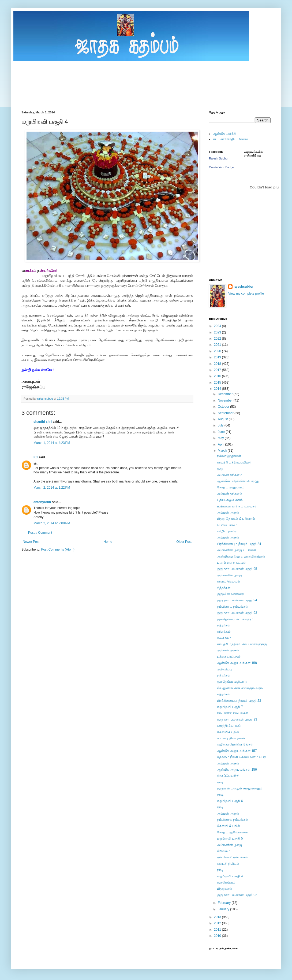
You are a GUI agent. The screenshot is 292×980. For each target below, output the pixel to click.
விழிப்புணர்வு (227, 531)
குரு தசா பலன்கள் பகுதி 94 (237, 600)
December (226, 394)
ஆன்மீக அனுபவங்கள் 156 (237, 770)
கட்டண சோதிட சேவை (230, 139)
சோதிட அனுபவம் (231, 487)
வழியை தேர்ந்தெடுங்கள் (235, 744)
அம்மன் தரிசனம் (230, 475)
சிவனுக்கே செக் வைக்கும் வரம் (240, 688)
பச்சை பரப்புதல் (229, 657)
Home (108, 542)
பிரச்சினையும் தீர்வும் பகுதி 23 (239, 701)
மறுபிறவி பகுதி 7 (230, 707)
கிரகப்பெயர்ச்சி (228, 776)
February (225, 903)
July (221, 425)
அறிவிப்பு (224, 669)
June (222, 432)
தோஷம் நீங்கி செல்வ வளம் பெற (242, 757)
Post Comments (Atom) (58, 550)
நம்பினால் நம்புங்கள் (233, 607)
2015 (218, 383)
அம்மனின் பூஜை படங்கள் (237, 550)
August (223, 419)
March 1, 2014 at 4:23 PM (52, 443)
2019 (218, 357)
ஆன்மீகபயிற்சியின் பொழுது (238, 481)
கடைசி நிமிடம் (228, 864)
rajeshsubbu (46, 399)
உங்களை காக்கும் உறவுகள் (237, 506)
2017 (218, 370)
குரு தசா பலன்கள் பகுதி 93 (237, 613)
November (226, 400)
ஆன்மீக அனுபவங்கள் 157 (237, 751)
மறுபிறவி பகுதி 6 (230, 801)
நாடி (220, 782)
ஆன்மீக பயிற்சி (224, 134)
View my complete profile (246, 294)
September (226, 413)
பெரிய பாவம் (227, 525)
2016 (218, 376)
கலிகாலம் (224, 638)
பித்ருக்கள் (225, 889)
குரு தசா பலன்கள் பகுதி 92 (237, 895)
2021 (218, 345)
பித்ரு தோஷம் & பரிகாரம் (236, 519)
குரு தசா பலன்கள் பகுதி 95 (237, 569)
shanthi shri (43, 422)
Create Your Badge (221, 167)
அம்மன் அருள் (228, 513)
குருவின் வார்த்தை (231, 594)
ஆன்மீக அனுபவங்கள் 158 (237, 663)
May (221, 438)
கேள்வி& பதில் (228, 732)
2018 (218, 364)
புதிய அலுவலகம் (230, 500)
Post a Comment (40, 533)
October (224, 407)
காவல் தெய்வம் (229, 581)
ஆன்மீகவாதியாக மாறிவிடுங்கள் (241, 556)
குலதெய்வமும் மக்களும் (235, 619)
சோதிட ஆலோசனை (232, 832)
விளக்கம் (224, 632)
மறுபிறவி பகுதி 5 (230, 838)
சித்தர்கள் (224, 588)
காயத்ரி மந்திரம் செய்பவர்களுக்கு (242, 644)
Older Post (184, 542)
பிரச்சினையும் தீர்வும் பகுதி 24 (239, 544)
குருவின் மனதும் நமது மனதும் (240, 788)
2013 (218, 917)
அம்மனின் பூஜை (229, 575)
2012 (218, 923)
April (221, 444)
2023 (218, 332)
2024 (218, 326)
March (223, 451)
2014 (218, 389)
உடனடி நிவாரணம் (231, 738)
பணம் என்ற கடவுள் (232, 563)
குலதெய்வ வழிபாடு (232, 682)
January (224, 909)
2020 (218, 351)
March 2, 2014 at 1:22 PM (52, 488)
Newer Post (31, 542)
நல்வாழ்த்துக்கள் (229, 456)
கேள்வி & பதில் (229, 826)
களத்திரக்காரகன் (229, 726)
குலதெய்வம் (226, 882)
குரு (220, 469)
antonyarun (42, 502)
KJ (35, 457)
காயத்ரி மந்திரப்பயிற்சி (234, 462)
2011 (218, 930)
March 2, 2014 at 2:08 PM (52, 523)
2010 (218, 936)
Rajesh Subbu (218, 158)
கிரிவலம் (224, 851)
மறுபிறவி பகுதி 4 (230, 876)
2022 (218, 339)
